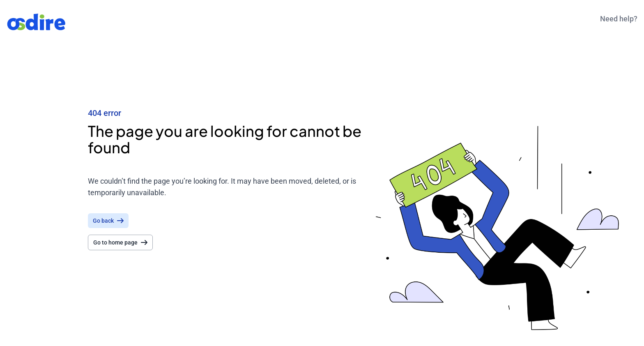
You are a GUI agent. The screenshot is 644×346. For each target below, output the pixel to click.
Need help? (619, 19)
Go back (108, 221)
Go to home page (120, 242)
